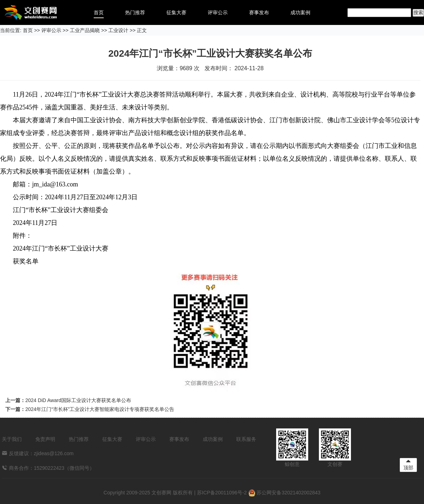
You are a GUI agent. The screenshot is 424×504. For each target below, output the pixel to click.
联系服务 (246, 439)
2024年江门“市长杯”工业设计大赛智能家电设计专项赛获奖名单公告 (100, 409)
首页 (99, 12)
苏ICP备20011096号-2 (222, 493)
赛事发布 (259, 12)
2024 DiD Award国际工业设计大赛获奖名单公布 (78, 400)
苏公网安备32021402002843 (285, 493)
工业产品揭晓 (85, 30)
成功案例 (300, 12)
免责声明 (45, 439)
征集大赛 (176, 12)
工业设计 (118, 30)
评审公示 (218, 12)
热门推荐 (135, 12)
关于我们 (12, 439)
